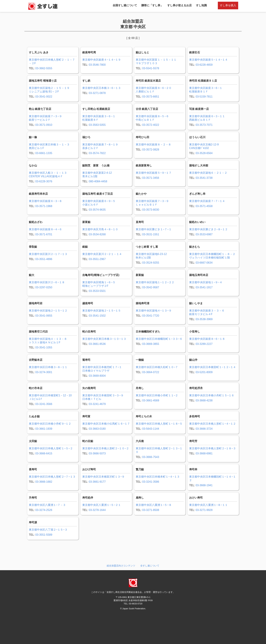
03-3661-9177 (97, 482)
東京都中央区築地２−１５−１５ (102, 311)
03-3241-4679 (97, 404)
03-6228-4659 (204, 65)
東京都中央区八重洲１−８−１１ (208, 505)
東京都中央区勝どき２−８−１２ (208, 229)
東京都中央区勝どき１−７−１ (154, 229)
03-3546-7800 (97, 65)
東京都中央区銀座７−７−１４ (207, 201)
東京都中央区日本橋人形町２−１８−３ (212, 448)
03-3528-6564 (204, 153)
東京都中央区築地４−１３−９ (154, 311)
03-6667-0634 (204, 263)
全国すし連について (125, 5)
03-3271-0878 (97, 93)
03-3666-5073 (97, 453)
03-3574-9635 (97, 210)
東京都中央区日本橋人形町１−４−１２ (212, 424)
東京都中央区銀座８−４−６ (45, 229)
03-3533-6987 (204, 234)
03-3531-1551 (151, 234)
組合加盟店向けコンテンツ (121, 566)
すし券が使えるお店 (179, 5)
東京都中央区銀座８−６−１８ (207, 339)
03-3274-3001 (44, 372)
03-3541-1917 (204, 287)
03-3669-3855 (151, 344)
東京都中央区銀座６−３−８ (45, 201)
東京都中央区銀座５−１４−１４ (208, 60)
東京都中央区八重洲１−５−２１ (102, 505)
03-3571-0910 (44, 125)
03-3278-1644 (97, 510)
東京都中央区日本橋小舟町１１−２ (157, 395)
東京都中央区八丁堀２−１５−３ (48, 530)
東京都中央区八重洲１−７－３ (47, 505)
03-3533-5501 (97, 291)
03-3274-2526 (44, 510)
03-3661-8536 (97, 344)
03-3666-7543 (151, 457)
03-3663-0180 (97, 429)
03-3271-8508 (151, 510)
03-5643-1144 (151, 429)
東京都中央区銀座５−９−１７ (154, 173)
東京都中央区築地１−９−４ (206, 282)
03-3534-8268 (97, 234)
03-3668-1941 (204, 485)
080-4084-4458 (98, 181)
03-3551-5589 (44, 535)
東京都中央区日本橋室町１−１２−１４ (212, 367)
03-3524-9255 (151, 263)
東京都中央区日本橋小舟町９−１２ (50, 424)
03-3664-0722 (151, 372)
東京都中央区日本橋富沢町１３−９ (103, 477)
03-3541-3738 (204, 178)
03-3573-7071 (204, 125)
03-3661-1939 (44, 429)
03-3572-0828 (151, 150)
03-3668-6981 (204, 453)
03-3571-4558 (204, 206)
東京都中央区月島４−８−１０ (100, 229)
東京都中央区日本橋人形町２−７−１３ (52, 477)
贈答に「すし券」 (152, 5)
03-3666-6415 (44, 453)
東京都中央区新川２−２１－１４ (102, 254)
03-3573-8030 (151, 210)
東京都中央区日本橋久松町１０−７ (157, 367)
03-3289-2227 (204, 344)
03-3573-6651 (151, 97)
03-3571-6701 (44, 234)
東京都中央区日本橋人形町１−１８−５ (159, 424)
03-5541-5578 (151, 68)
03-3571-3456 (151, 178)
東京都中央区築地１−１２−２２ (155, 282)
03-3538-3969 (204, 319)
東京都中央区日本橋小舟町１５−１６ (212, 395)
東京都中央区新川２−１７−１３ (48, 254)
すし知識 (201, 5)
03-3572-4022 (151, 125)
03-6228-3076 (44, 181)
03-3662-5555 (44, 68)
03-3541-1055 (44, 347)
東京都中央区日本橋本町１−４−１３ (158, 477)
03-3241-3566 (44, 404)
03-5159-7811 (204, 97)
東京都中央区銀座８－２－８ (153, 144)
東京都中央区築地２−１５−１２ (48, 311)
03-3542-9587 (151, 287)
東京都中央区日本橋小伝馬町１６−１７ (106, 424)
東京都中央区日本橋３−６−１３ (102, 88)
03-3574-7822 (97, 153)
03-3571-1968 (44, 206)
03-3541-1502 (97, 316)
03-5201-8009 (204, 372)
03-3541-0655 (44, 316)
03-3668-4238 (204, 400)
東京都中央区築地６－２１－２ (208, 173)
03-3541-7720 (151, 316)
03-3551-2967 (97, 259)
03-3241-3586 (151, 482)
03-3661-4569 (151, 400)
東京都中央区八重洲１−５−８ (154, 505)
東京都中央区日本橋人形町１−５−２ (51, 448)
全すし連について (150, 566)
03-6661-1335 (44, 153)
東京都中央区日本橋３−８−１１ (48, 367)
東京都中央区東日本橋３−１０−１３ (104, 339)
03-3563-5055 (97, 125)
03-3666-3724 (204, 429)
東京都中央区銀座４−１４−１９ (102, 60)
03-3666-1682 (44, 482)
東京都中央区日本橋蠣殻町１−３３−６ (159, 339)
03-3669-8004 (97, 376)
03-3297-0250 (44, 287)
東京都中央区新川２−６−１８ (47, 282)
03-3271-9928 (204, 510)
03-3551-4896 (44, 259)
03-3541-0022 (44, 97)
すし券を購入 (228, 5)
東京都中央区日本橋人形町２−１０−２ (106, 448)
